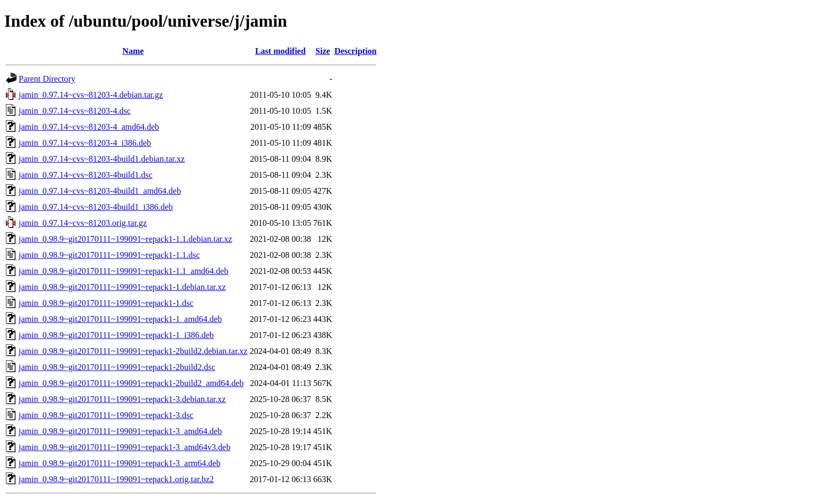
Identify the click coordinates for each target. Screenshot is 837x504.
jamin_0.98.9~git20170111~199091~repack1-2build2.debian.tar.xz (133, 351)
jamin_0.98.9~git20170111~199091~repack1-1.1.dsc (109, 255)
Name (133, 51)
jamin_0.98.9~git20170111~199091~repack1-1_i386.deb (116, 335)
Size (323, 51)
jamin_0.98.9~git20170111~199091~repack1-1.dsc (106, 303)
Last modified (281, 51)
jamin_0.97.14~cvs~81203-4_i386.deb (85, 143)
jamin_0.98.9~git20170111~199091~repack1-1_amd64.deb (120, 319)
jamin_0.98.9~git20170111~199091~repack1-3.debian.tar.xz (122, 399)
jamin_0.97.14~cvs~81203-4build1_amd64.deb (100, 191)
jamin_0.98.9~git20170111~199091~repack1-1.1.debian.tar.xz (125, 239)
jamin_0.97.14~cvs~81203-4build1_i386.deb (96, 207)
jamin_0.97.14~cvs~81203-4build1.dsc (86, 175)
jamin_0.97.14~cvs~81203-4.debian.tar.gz (91, 95)
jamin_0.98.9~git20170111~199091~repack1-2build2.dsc (117, 367)
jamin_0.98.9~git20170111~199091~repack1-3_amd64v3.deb (125, 447)
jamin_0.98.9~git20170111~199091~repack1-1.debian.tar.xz (122, 287)
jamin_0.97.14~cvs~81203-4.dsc (75, 111)
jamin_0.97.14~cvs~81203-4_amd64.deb (89, 127)
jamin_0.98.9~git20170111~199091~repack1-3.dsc (106, 415)
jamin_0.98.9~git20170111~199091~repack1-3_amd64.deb (120, 431)
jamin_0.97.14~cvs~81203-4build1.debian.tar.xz (102, 159)
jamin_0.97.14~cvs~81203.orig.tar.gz (83, 223)
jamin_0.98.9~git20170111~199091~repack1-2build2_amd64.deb (131, 383)
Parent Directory (47, 79)
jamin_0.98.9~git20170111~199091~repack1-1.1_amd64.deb (124, 271)
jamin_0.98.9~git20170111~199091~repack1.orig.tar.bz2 (116, 479)
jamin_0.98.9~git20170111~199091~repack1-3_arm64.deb (120, 463)
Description (355, 51)
